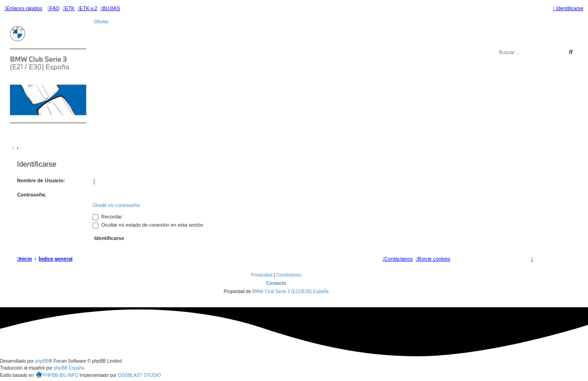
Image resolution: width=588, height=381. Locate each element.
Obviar (101, 22)
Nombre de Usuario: (41, 180)
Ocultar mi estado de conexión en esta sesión (148, 225)
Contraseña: (32, 195)
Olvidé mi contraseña (116, 205)
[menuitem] (54, 8)
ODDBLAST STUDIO (139, 375)
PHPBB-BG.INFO (57, 375)
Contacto (276, 283)
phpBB (42, 361)
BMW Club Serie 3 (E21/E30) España (291, 291)
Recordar (107, 217)
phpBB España (69, 368)
